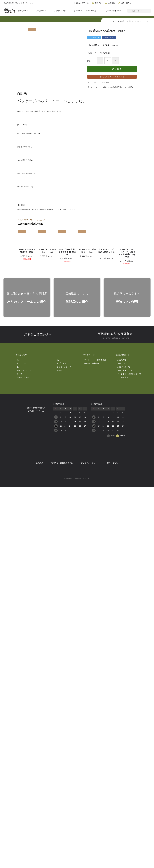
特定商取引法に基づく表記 (62, 844)
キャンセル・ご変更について (129, 754)
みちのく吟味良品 (92, 744)
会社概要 (40, 844)
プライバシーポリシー (90, 844)
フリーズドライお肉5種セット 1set (47, 607)
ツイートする (94, 38)
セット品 (121, 21)
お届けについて (124, 747)
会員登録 (110, 3)
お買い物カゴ (124, 3)
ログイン (96, 3)
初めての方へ (23, 11)
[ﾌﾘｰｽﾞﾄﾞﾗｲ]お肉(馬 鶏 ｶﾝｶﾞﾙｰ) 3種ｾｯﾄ (27, 607)
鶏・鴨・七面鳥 (23, 758)
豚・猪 (20, 754)
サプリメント (63, 744)
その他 (60, 751)
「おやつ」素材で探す (112, 11)
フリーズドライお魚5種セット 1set (87, 607)
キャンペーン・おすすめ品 (95, 740)
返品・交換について (126, 751)
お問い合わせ (112, 844)
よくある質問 (123, 758)
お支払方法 (122, 740)
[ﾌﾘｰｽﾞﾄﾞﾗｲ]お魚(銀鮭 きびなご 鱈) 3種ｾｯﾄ (67, 608)
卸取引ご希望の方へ (38, 715)
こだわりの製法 (60, 11)
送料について (123, 744)
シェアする (109, 38)
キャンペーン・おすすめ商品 (85, 11)
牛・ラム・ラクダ (24, 751)
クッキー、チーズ (64, 747)
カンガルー (21, 744)
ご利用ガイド (41, 11)
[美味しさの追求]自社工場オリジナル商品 (117, 87)
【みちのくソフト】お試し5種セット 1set (107, 608)
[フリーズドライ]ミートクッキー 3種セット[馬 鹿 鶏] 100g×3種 (127, 609)
